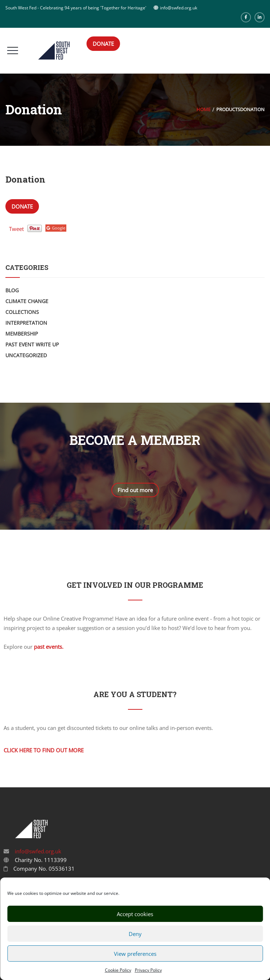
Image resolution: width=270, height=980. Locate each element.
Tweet (16, 229)
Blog (12, 290)
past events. (49, 647)
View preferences (135, 954)
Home (203, 109)
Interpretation (26, 323)
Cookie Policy (118, 970)
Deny (135, 934)
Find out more (135, 490)
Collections (22, 312)
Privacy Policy (148, 970)
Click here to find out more (44, 750)
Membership (22, 334)
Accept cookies (135, 914)
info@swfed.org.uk (37, 851)
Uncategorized (26, 355)
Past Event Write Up (32, 344)
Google (56, 228)
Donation (25, 179)
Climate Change (27, 301)
